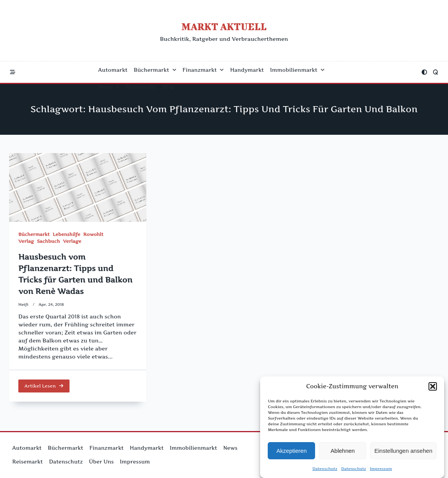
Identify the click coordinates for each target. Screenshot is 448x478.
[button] (433, 387)
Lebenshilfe (66, 234)
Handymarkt (247, 70)
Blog (169, 87)
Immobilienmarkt (297, 70)
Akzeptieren (292, 451)
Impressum (381, 469)
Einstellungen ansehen (403, 451)
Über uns (101, 462)
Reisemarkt (141, 87)
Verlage (72, 241)
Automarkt (113, 70)
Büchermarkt (155, 70)
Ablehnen (343, 451)
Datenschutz (325, 469)
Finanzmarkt (203, 70)
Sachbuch (49, 241)
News (109, 87)
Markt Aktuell (224, 27)
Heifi (23, 304)
